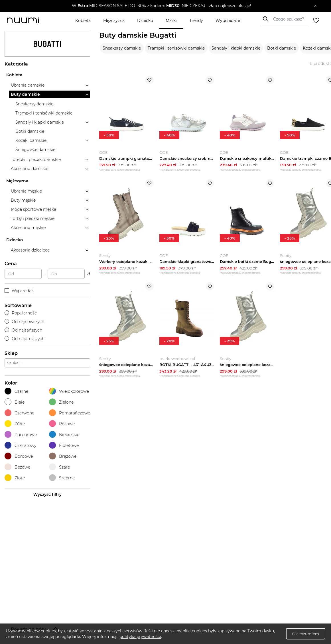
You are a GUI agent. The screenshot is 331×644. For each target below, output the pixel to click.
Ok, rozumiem (306, 634)
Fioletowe (64, 445)
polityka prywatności (140, 637)
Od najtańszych (23, 330)
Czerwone (19, 413)
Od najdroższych (25, 339)
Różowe (62, 424)
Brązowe (63, 456)
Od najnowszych (24, 322)
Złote (15, 478)
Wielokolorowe (69, 391)
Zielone (61, 402)
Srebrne (62, 478)
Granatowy (20, 445)
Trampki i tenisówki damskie (176, 48)
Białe (15, 402)
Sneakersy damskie (122, 48)
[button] (161, 6)
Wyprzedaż (19, 291)
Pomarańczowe (70, 413)
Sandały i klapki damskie (236, 48)
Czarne (16, 391)
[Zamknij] (315, 6)
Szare (59, 467)
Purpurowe (21, 435)
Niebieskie (64, 435)
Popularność (21, 313)
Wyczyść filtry (47, 494)
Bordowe (19, 456)
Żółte (15, 424)
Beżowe (17, 467)
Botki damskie (282, 48)
